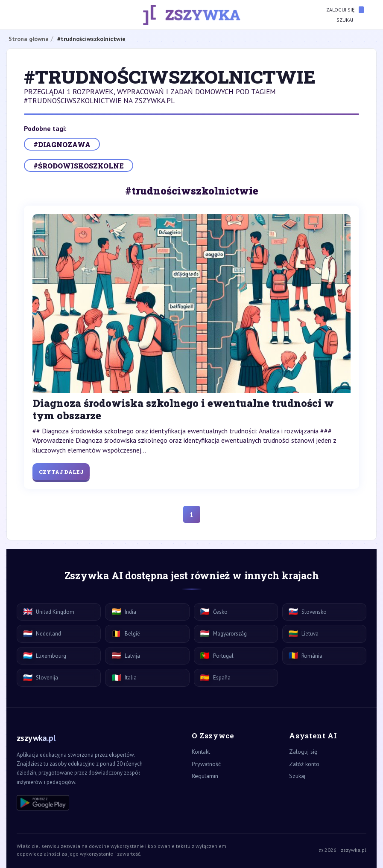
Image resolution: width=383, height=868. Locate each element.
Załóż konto (304, 764)
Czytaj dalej (61, 472)
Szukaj (350, 20)
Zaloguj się (345, 10)
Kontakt (201, 752)
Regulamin (205, 776)
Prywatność (206, 764)
